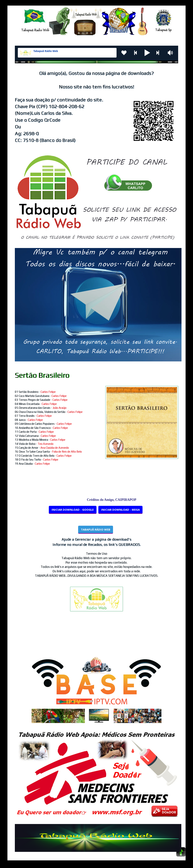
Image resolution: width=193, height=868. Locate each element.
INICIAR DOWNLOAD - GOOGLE (73, 510)
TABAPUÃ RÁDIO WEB (96, 529)
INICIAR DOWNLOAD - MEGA (120, 510)
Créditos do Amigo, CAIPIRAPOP (115, 500)
